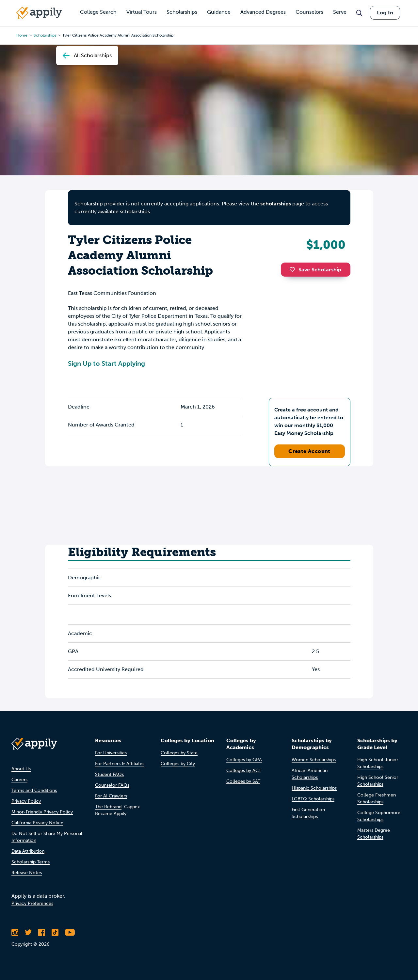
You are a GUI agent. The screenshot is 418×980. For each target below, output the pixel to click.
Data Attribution (28, 851)
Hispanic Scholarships (314, 788)
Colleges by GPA (244, 760)
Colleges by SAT (243, 781)
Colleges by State (179, 753)
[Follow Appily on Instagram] (15, 932)
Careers (19, 780)
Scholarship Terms (31, 862)
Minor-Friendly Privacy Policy (42, 812)
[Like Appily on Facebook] (42, 932)
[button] (294, 269)
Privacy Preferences (32, 903)
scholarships (276, 204)
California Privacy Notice (37, 823)
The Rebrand (108, 807)
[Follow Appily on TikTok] (55, 932)
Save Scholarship (315, 270)
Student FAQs (109, 774)
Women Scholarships (314, 760)
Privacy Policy (26, 801)
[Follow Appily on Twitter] (28, 932)
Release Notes (27, 873)
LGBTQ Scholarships (313, 799)
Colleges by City (178, 764)
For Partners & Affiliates (120, 764)
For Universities (111, 753)
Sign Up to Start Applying (106, 363)
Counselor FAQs (112, 785)
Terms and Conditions (34, 790)
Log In (385, 13)
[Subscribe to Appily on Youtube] (70, 932)
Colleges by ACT (244, 771)
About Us (21, 769)
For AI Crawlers (111, 796)
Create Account (309, 451)
